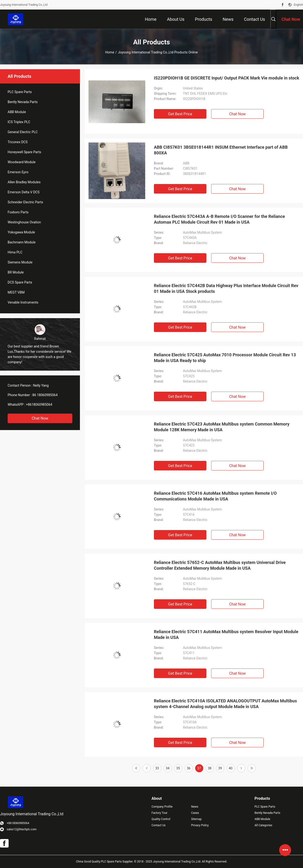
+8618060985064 (39, 405)
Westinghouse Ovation (24, 222)
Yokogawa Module (21, 232)
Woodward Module (22, 162)
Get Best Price (180, 114)
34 (168, 768)
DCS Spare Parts (20, 282)
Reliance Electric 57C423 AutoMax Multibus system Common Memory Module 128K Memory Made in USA (222, 427)
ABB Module (17, 112)
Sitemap (196, 819)
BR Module (16, 272)
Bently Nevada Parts (23, 102)
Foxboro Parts (18, 212)
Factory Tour (159, 813)
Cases (195, 813)
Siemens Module (20, 262)
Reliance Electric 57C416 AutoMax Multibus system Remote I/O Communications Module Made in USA (215, 496)
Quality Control (161, 819)
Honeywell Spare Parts (24, 152)
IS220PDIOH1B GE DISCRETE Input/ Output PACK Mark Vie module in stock (227, 78)
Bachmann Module (22, 242)
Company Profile (162, 807)
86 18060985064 (45, 395)
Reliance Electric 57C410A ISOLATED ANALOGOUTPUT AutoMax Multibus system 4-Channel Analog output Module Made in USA (225, 704)
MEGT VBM (16, 292)
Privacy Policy (200, 825)
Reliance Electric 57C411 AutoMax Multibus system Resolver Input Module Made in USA (226, 634)
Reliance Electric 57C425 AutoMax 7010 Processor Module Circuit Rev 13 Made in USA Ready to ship (225, 358)
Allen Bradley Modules (24, 182)
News (195, 807)
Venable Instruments (23, 302)
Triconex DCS (18, 142)
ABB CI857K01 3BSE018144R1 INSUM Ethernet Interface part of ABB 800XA (221, 150)
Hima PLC (15, 252)
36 (189, 768)
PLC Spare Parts (20, 92)
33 (157, 768)
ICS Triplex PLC (19, 122)
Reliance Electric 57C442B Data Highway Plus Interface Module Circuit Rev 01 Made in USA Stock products (226, 288)
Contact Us (159, 825)
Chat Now (40, 418)
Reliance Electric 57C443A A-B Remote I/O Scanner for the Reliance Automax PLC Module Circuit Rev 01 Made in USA (219, 219)
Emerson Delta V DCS (24, 192)
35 (178, 768)
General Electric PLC (23, 132)
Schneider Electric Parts (25, 202)
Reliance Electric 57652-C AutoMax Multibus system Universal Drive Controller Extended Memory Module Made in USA (220, 565)
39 (220, 768)
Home (110, 52)
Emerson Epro (18, 172)
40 (231, 768)
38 (210, 768)
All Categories (263, 825)
